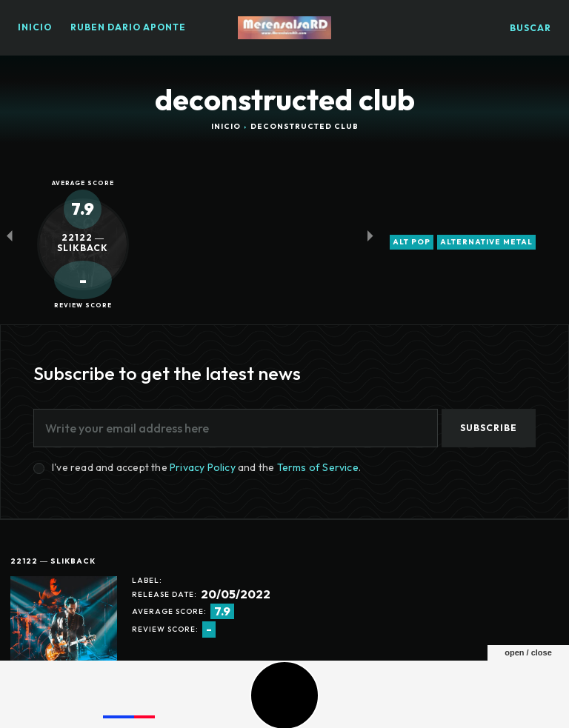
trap (235, 669)
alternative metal (486, 242)
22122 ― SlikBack (53, 561)
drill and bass (176, 669)
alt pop (412, 242)
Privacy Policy (203, 467)
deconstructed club (75, 669)
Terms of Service (318, 467)
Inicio (226, 126)
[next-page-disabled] (370, 235)
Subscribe (489, 428)
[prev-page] (9, 235)
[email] (236, 428)
